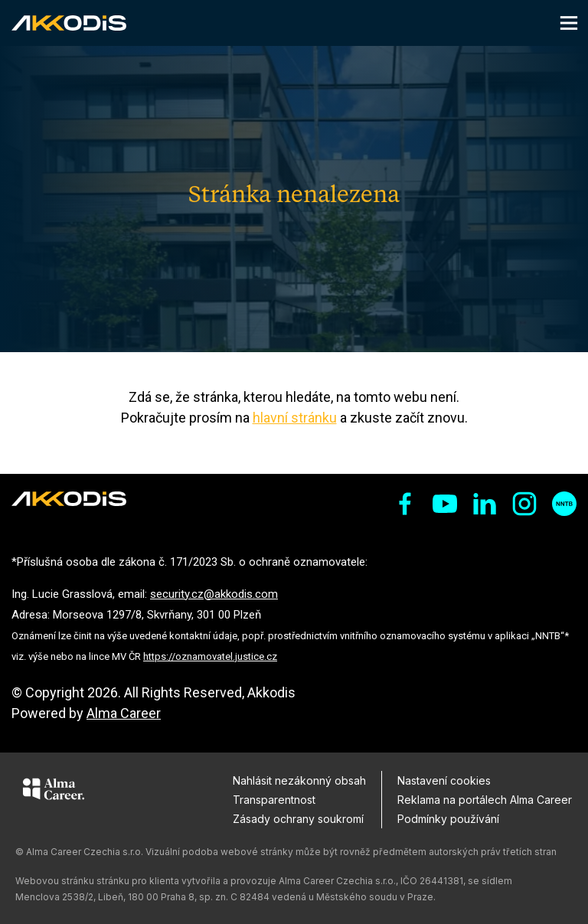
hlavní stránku (295, 418)
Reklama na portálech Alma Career (485, 800)
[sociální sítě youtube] (445, 504)
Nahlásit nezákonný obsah (299, 780)
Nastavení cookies (444, 780)
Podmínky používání (448, 819)
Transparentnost (274, 800)
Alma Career (124, 713)
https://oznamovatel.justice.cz (210, 656)
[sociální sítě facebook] (405, 504)
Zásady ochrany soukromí (298, 819)
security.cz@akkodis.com (214, 594)
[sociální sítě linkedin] (485, 504)
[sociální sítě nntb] (564, 504)
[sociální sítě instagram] (524, 504)
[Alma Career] (54, 792)
